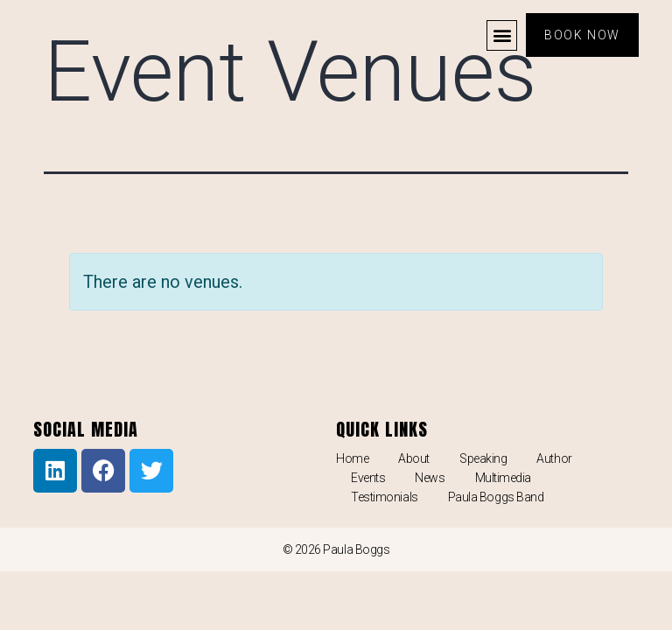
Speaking (483, 458)
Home (352, 458)
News (430, 478)
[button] (502, 35)
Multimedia (504, 478)
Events (368, 478)
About (414, 458)
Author (554, 458)
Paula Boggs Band (496, 497)
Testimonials (385, 497)
